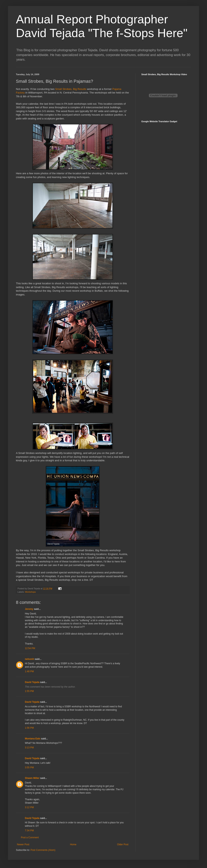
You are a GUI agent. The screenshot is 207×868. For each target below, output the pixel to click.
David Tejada (32, 682)
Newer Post (23, 844)
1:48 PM (29, 671)
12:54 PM (30, 648)
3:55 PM (29, 768)
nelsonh (29, 659)
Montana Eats (33, 739)
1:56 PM (29, 728)
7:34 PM (29, 831)
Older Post (123, 844)
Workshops (30, 592)
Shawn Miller (32, 778)
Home (73, 844)
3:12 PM (29, 807)
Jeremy (29, 609)
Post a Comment (30, 837)
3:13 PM (29, 748)
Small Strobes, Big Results (71, 89)
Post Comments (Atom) (43, 850)
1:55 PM (29, 691)
